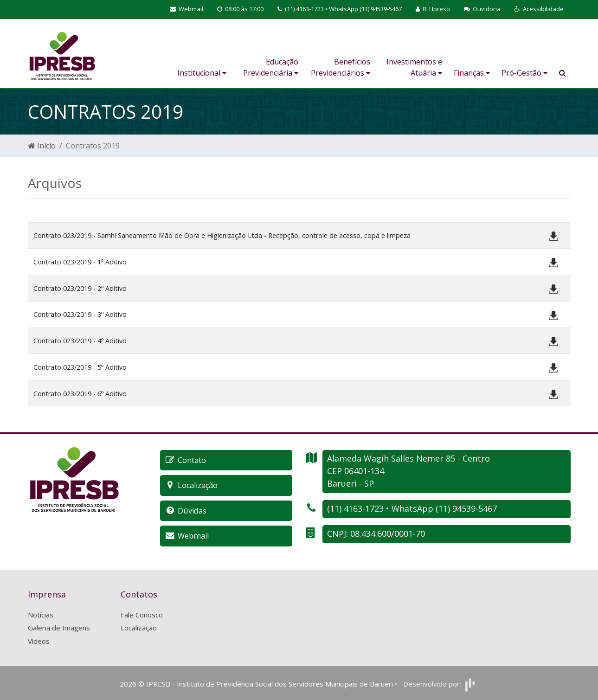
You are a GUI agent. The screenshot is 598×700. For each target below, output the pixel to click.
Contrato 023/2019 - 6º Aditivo (80, 394)
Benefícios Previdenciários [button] (341, 67)
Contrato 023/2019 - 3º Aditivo (80, 314)
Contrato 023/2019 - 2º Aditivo (80, 288)
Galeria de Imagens (59, 627)
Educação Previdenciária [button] (271, 67)
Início (42, 146)
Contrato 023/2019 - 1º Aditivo (80, 262)
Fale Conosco (142, 614)
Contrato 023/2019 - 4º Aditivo (80, 341)
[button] (539, 9)
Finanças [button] (472, 73)
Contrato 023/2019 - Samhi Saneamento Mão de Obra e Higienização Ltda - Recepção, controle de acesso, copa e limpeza (222, 235)
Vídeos (39, 640)
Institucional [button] (202, 73)
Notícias (41, 614)
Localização (139, 627)
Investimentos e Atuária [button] (414, 67)
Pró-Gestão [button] (524, 73)
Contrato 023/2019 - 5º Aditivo (80, 367)
